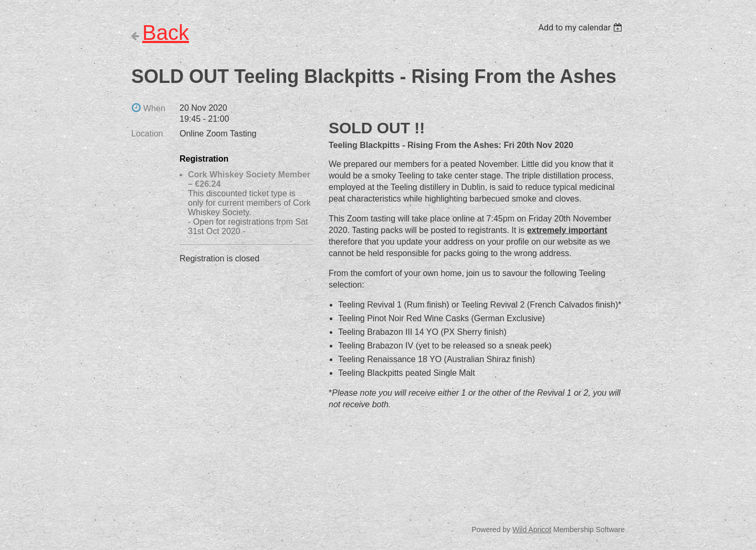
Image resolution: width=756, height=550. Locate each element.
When (154, 108)
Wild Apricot (532, 530)
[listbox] (581, 28)
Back (166, 33)
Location (147, 134)
